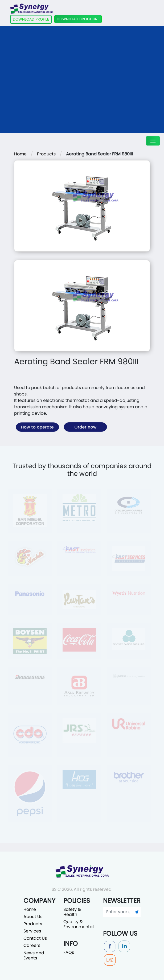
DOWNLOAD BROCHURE (78, 19)
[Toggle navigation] (153, 141)
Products (46, 154)
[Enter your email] (118, 912)
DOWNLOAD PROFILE (31, 19)
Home (20, 154)
